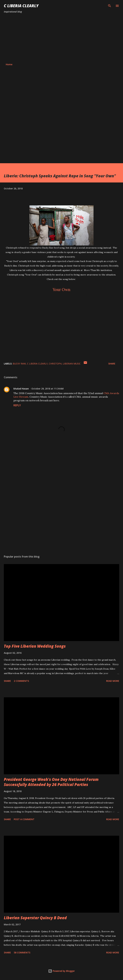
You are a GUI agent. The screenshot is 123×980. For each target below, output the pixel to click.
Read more (113, 681)
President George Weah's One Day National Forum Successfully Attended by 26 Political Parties (51, 782)
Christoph (55, 364)
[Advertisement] (61, 38)
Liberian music (72, 364)
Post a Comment (24, 819)
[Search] (110, 6)
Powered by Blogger (61, 971)
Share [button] (112, 364)
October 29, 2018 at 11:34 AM (47, 389)
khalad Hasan (21, 389)
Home (9, 64)
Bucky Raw (19, 364)
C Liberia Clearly (21, 6)
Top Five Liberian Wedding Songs (35, 646)
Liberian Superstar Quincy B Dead (35, 918)
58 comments (22, 953)
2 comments (21, 681)
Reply (17, 405)
